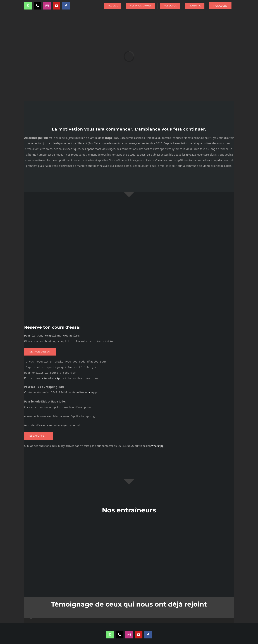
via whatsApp (52, 378)
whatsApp (157, 446)
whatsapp (91, 392)
